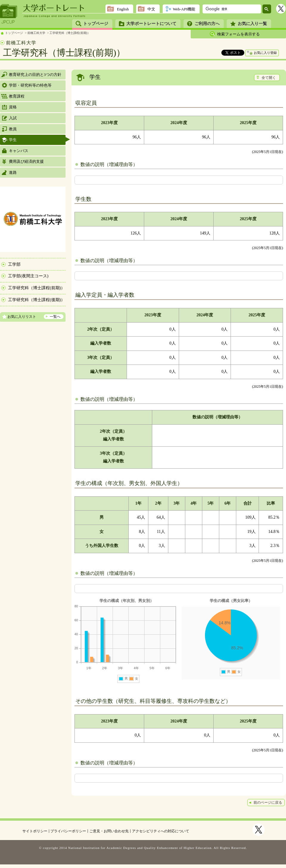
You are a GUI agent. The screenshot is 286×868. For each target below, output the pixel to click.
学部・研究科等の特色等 (30, 85)
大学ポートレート (54, 8)
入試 (13, 118)
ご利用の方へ (207, 24)
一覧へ (55, 317)
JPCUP (9, 14)
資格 (13, 107)
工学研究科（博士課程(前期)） (70, 33)
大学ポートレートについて (151, 24)
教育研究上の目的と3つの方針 (35, 75)
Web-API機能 (184, 9)
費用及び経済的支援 (26, 161)
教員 (13, 129)
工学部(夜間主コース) (28, 276)
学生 (13, 140)
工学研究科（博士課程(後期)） (36, 300)
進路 (13, 172)
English (123, 9)
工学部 (14, 264)
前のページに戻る (268, 803)
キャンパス (19, 151)
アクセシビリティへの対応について (161, 831)
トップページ (96, 24)
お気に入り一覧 (252, 24)
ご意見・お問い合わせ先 (109, 831)
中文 (151, 9)
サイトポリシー (35, 831)
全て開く (269, 78)
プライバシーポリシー (68, 831)
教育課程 (17, 96)
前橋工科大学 (36, 33)
